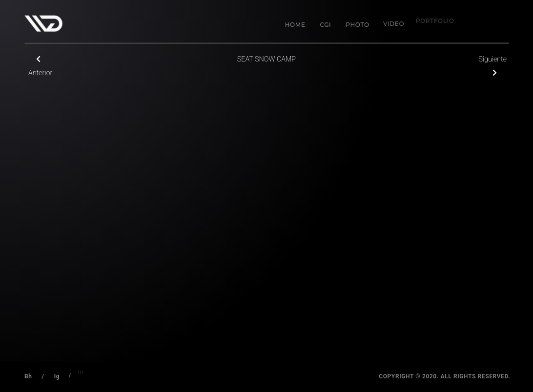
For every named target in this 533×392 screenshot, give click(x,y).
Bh (28, 376)
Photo (356, 24)
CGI (325, 25)
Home (295, 25)
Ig (56, 375)
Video (390, 20)
